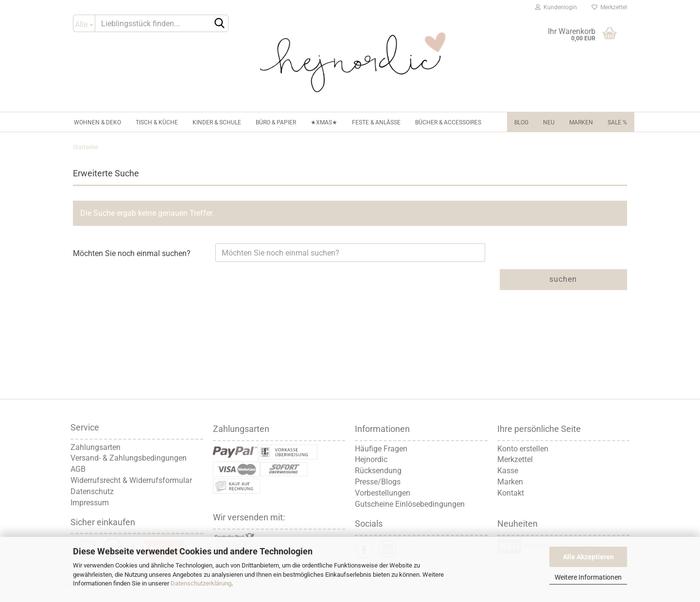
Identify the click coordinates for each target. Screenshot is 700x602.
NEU (549, 122)
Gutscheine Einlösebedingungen (410, 504)
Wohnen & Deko (97, 122)
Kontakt (511, 493)
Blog (521, 122)
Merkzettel (609, 7)
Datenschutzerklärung (201, 583)
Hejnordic (371, 459)
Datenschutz (92, 491)
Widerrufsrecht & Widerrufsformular (131, 480)
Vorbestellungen (383, 493)
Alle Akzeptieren (588, 557)
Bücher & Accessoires (448, 122)
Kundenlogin (556, 7)
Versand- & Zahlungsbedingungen (129, 458)
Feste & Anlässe (376, 122)
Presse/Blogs (378, 482)
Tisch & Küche (157, 122)
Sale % (617, 122)
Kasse (508, 471)
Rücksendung (378, 471)
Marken (581, 122)
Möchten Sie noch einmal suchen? (132, 253)
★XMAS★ (324, 122)
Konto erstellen (523, 449)
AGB (78, 469)
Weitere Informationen (588, 577)
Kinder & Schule (217, 122)
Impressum (90, 503)
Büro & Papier (276, 122)
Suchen (563, 279)
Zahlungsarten (96, 447)
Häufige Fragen (381, 449)
